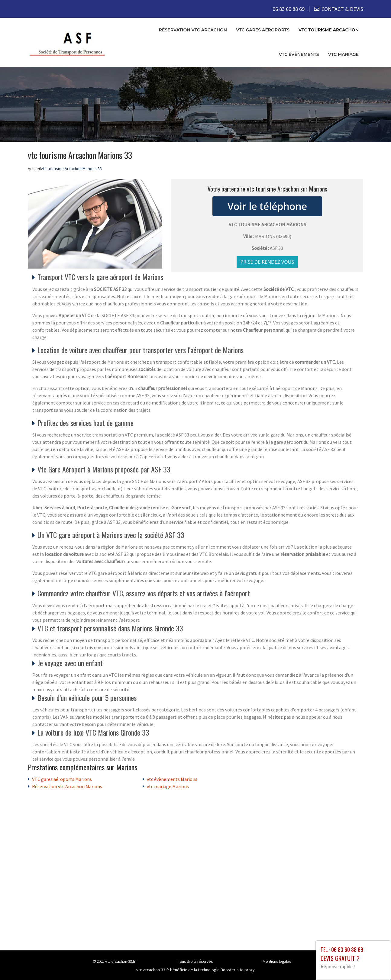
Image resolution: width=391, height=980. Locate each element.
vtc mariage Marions (168, 786)
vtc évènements (299, 54)
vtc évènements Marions (172, 779)
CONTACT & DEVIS (342, 9)
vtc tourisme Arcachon (329, 30)
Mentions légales (277, 961)
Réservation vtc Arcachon (193, 30)
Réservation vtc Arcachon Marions (67, 786)
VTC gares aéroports (263, 30)
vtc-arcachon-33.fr (120, 961)
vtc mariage (343, 54)
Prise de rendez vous (267, 262)
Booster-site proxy (238, 970)
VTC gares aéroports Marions (62, 779)
